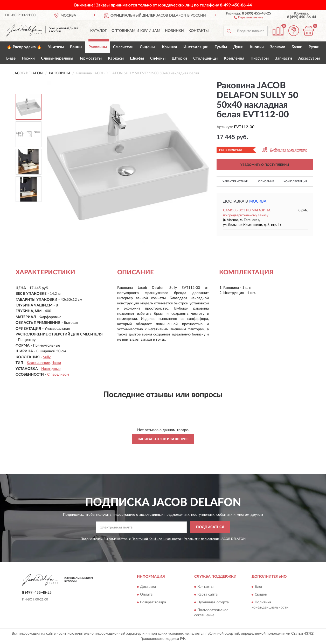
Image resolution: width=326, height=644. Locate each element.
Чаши (56, 363)
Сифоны (158, 58)
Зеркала (278, 47)
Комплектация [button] (295, 181)
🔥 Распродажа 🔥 (24, 47)
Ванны (76, 47)
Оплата (146, 595)
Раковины (98, 47)
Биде (11, 58)
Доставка (148, 587)
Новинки (174, 31)
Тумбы (221, 47)
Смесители (123, 47)
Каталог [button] (99, 31)
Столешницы (205, 58)
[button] (249, 17)
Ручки (314, 47)
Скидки (261, 595)
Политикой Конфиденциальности (156, 539)
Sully (47, 357)
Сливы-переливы (57, 58)
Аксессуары (309, 58)
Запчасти (283, 58)
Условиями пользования (202, 539)
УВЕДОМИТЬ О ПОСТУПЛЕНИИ (265, 165)
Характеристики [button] (235, 181)
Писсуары (260, 58)
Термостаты (91, 58)
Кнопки (257, 47)
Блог (259, 587)
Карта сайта (207, 595)
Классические (38, 363)
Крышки (169, 47)
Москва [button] (258, 201)
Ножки (28, 58)
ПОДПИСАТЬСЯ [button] (210, 527)
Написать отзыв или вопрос (163, 439)
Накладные (51, 369)
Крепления (234, 58)
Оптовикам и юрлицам (136, 31)
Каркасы (116, 58)
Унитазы (56, 47)
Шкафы (137, 58)
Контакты (199, 31)
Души (238, 47)
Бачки (297, 47)
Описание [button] (266, 181)
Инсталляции (196, 47)
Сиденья (148, 47)
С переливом (58, 375)
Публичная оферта (213, 602)
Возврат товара (153, 602)
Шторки (179, 58)
